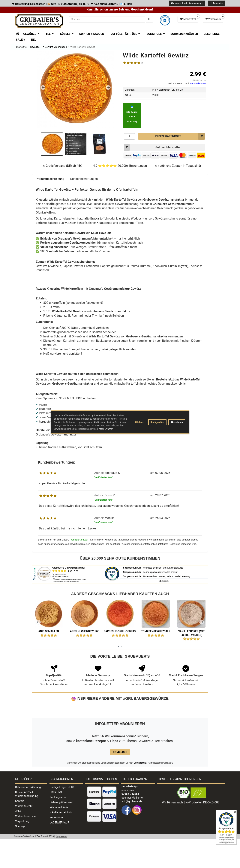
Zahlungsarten (58, 826)
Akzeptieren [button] (177, 422)
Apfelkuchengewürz (84, 631)
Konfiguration (157, 422)
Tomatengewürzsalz (156, 631)
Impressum (56, 846)
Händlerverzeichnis (61, 841)
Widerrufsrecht (24, 835)
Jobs (18, 840)
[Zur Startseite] (16, 33)
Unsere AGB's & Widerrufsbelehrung (27, 823)
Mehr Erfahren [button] (106, 429)
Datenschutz (140, 792)
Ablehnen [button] (139, 422)
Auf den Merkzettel (152, 147)
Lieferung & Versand (61, 831)
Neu (34, 40)
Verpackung (22, 850)
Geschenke (211, 34)
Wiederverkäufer (59, 836)
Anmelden (216, 3)
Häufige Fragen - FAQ (62, 816)
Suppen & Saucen (92, 34)
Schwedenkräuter (184, 34)
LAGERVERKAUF (59, 852)
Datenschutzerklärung (28, 816)
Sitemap (20, 855)
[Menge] (129, 136)
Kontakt (20, 830)
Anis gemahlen (49, 631)
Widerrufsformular (26, 845)
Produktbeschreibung (50, 179)
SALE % (21, 40)
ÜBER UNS (56, 821)
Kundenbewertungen (84, 179)
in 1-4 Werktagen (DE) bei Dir (168, 90)
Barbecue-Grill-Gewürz (120, 631)
